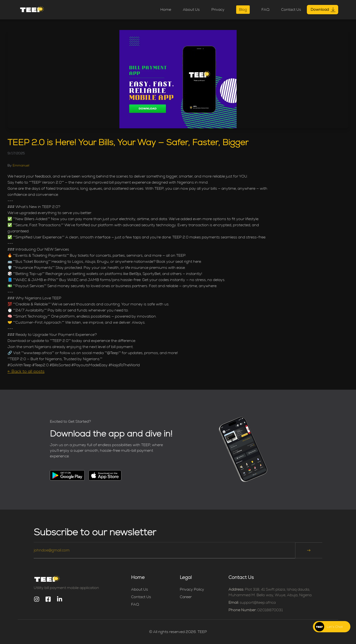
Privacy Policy (192, 589)
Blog (243, 9)
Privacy (218, 9)
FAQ (265, 9)
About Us (191, 9)
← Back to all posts (26, 371)
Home (166, 9)
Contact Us (291, 9)
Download (323, 10)
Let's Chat (335, 627)
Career (186, 597)
